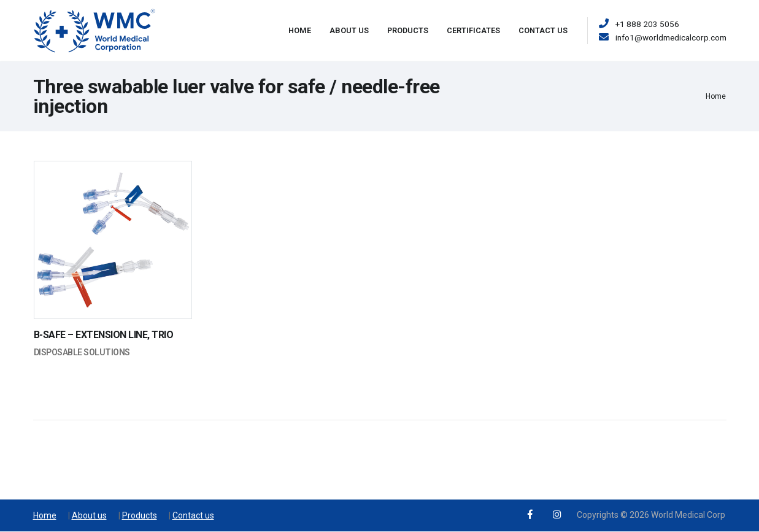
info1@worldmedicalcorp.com (671, 37)
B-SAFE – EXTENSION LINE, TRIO (104, 335)
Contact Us (543, 30)
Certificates (473, 30)
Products (408, 30)
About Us (349, 30)
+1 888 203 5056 (647, 24)
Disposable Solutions (82, 352)
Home (300, 30)
